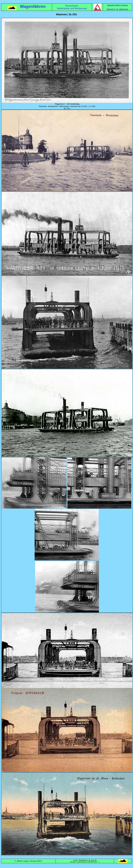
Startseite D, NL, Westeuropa (117, 9)
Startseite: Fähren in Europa (117, 5)
